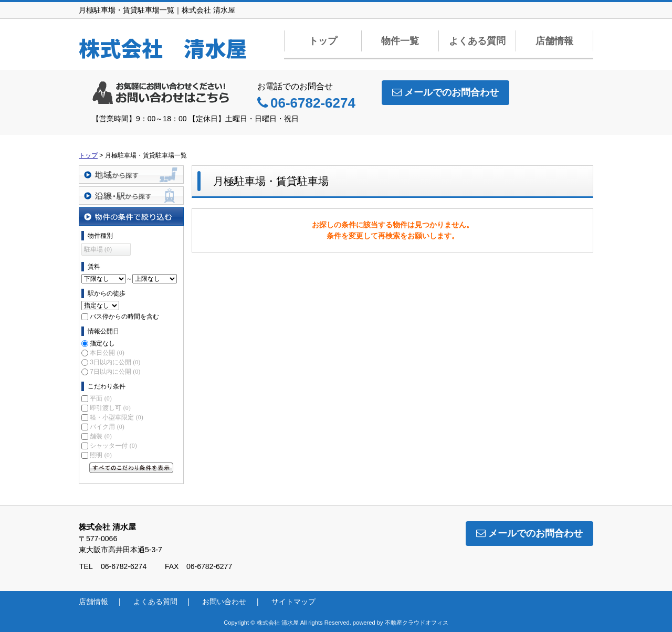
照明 (101, 455)
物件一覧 (400, 41)
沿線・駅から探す (131, 196)
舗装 (101, 436)
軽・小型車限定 (116, 417)
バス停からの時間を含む (124, 317)
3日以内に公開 (115, 362)
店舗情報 (554, 41)
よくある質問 (477, 41)
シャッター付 (113, 446)
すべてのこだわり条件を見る (131, 468)
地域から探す (131, 175)
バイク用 (107, 427)
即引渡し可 (110, 408)
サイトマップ (293, 602)
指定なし (102, 343)
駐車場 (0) (98, 249)
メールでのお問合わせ (445, 92)
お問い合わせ (224, 602)
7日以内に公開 (115, 372)
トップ (323, 41)
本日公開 (107, 353)
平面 (101, 398)
